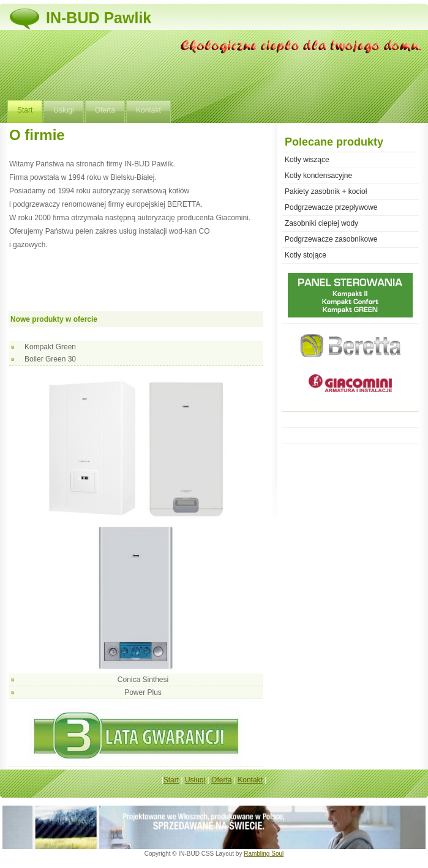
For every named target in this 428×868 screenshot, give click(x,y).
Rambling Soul (264, 854)
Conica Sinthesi (143, 680)
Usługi (63, 110)
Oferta (105, 110)
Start (25, 110)
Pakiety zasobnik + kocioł (326, 191)
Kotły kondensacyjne (318, 176)
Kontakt (148, 110)
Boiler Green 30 (50, 359)
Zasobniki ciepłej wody (321, 223)
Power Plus (143, 692)
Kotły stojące (306, 255)
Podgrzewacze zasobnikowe (331, 239)
